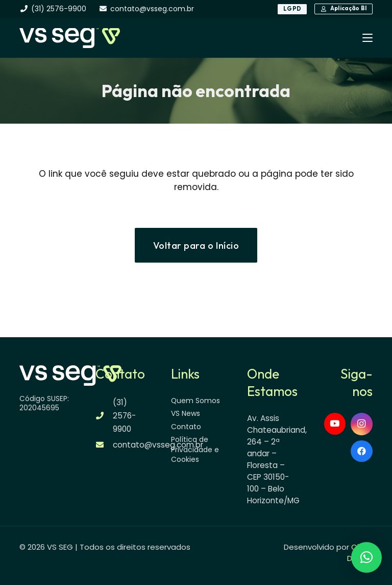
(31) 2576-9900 (124, 416)
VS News (186, 413)
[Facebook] (362, 451)
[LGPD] (292, 9)
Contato (186, 427)
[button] (367, 38)
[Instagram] (362, 424)
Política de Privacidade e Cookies (195, 449)
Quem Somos (195, 401)
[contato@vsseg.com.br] (104, 445)
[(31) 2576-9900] (104, 416)
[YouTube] (335, 424)
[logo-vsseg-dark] (69, 38)
